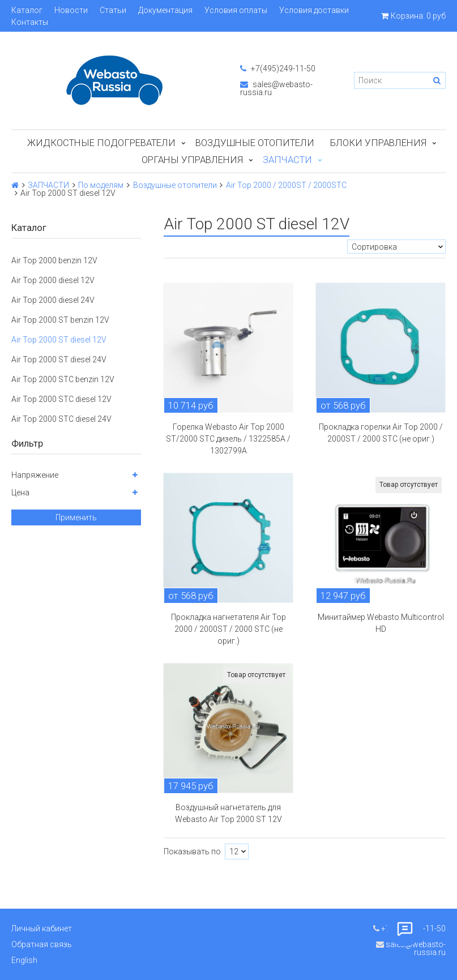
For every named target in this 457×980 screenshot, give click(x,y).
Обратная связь (42, 944)
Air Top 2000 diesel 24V (53, 300)
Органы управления (192, 160)
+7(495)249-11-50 (278, 69)
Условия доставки (314, 10)
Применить (76, 517)
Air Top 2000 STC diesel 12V (61, 399)
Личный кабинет (42, 928)
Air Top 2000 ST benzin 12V (60, 320)
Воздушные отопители (255, 143)
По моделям (101, 185)
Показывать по (192, 851)
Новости (71, 10)
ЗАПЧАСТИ (287, 160)
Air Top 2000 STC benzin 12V (63, 379)
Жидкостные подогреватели (101, 143)
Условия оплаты (236, 10)
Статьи (113, 10)
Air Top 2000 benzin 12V (54, 260)
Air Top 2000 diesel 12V (53, 280)
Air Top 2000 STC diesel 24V (61, 419)
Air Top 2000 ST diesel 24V (59, 360)
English (24, 960)
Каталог (27, 10)
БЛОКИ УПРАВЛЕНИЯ (378, 143)
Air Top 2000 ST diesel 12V (59, 340)
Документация (165, 10)
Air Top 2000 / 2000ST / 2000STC (286, 185)
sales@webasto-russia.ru (276, 88)
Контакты (30, 22)
